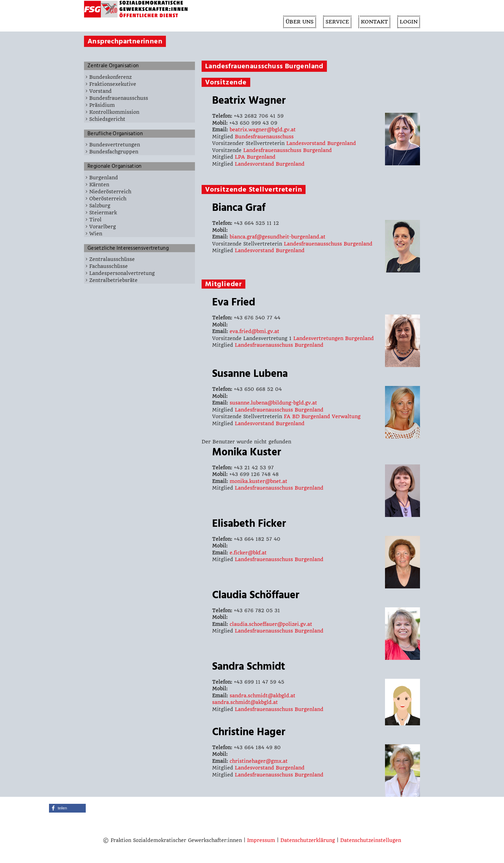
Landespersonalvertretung (122, 273)
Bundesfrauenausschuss (119, 98)
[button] (67, 808)
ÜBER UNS (300, 22)
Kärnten (99, 185)
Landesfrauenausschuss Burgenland (288, 150)
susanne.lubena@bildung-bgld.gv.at (273, 403)
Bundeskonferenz (110, 77)
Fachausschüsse (108, 266)
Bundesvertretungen (115, 145)
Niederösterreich (110, 192)
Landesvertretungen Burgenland (334, 338)
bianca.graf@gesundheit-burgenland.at (278, 237)
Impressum (261, 840)
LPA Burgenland (255, 157)
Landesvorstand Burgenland (321, 143)
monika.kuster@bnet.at (258, 481)
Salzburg (100, 206)
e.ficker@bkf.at (248, 553)
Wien (96, 234)
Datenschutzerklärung (308, 840)
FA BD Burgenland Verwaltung (322, 416)
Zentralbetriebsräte (113, 280)
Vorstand (100, 91)
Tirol (95, 220)
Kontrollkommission (114, 112)
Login (409, 22)
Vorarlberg (103, 227)
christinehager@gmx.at (259, 761)
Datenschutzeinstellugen (371, 840)
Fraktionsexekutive (113, 84)
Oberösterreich (108, 199)
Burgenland (104, 178)
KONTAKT (374, 22)
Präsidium (102, 105)
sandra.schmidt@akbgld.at (262, 696)
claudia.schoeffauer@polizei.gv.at (271, 624)
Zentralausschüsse (112, 259)
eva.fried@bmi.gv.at (254, 331)
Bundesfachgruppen (114, 152)
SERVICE (337, 22)
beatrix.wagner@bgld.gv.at (263, 130)
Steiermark (103, 213)
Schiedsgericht (107, 119)
